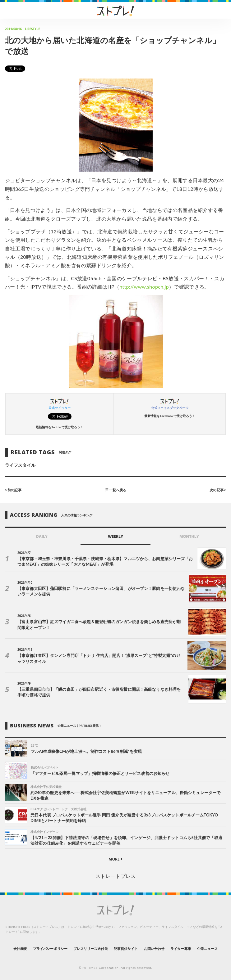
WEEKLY (115, 536)
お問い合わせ (154, 949)
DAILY (42, 536)
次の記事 (218, 490)
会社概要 (20, 949)
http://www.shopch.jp (144, 287)
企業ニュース (207, 949)
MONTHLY (189, 536)
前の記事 (13, 490)
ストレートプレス (115, 876)
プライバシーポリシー (50, 949)
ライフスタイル (20, 465)
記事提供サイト (126, 949)
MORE (115, 859)
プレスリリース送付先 (91, 949)
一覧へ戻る (115, 490)
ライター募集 (181, 949)
